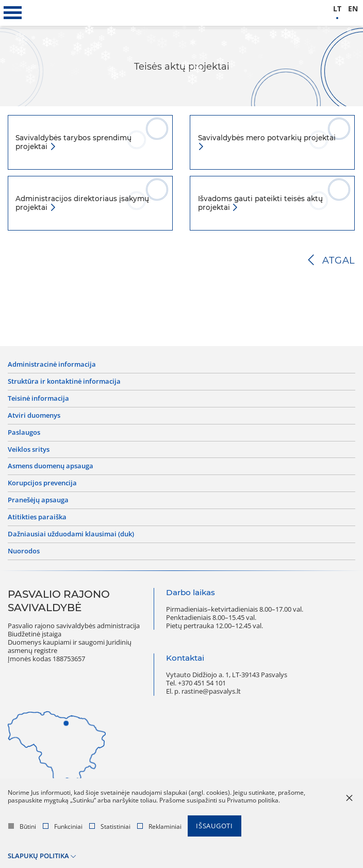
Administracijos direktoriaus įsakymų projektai (82, 203)
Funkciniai (63, 826)
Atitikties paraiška (37, 517)
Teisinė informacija (38, 399)
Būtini (22, 826)
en (353, 9)
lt (337, 9)
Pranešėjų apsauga (38, 500)
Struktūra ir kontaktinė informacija (64, 382)
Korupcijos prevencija (42, 483)
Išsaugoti (214, 826)
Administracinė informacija (52, 365)
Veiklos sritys (29, 450)
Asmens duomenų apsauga (51, 466)
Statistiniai (110, 826)
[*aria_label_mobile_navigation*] (13, 13)
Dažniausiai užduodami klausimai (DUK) (71, 534)
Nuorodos (24, 551)
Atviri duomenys (34, 416)
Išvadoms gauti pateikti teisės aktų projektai (260, 203)
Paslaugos (24, 433)
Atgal (339, 260)
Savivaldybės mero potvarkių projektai (267, 138)
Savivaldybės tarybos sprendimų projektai (73, 142)
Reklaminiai (159, 826)
